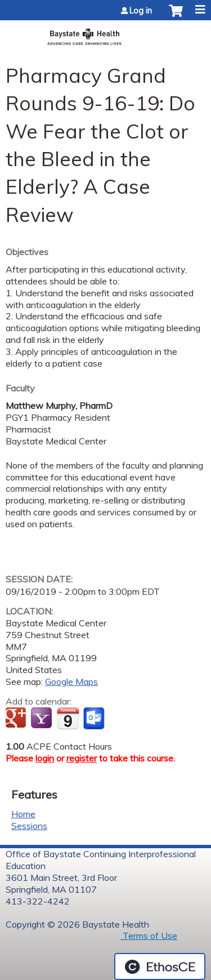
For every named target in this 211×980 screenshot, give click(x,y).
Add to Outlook (95, 719)
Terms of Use (149, 936)
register (82, 758)
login (45, 758)
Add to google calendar (17, 719)
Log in (141, 11)
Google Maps (71, 681)
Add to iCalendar (68, 718)
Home (23, 814)
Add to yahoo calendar (42, 719)
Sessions (29, 826)
